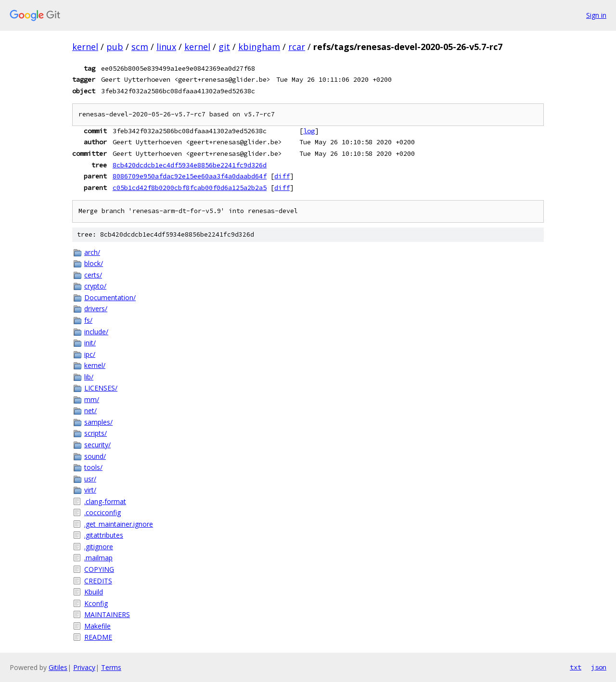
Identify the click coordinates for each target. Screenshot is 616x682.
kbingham (259, 47)
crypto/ (95, 286)
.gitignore (99, 547)
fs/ (88, 320)
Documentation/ (110, 297)
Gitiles (58, 667)
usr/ (90, 479)
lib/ (89, 377)
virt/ (90, 490)
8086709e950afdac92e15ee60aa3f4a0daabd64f (190, 176)
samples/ (98, 422)
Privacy (84, 667)
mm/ (92, 399)
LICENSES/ (101, 388)
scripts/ (96, 433)
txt (576, 667)
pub (115, 47)
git (224, 47)
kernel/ (95, 365)
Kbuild (94, 592)
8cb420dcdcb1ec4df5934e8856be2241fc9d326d (190, 165)
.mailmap (98, 558)
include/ (96, 332)
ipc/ (90, 354)
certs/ (93, 275)
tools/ (93, 467)
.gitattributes (104, 535)
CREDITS (98, 581)
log (309, 131)
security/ (97, 445)
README (98, 637)
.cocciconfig (103, 512)
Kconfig (96, 603)
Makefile (97, 626)
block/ (94, 263)
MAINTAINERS (107, 614)
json (599, 667)
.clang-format (105, 501)
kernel (85, 47)
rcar (297, 47)
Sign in (596, 15)
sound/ (95, 456)
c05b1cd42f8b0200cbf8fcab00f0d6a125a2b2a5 (190, 188)
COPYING (99, 569)
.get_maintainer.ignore (119, 524)
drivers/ (96, 309)
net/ (90, 410)
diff (282, 176)
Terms (111, 667)
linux (166, 47)
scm (140, 47)
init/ (90, 343)
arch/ (92, 252)
